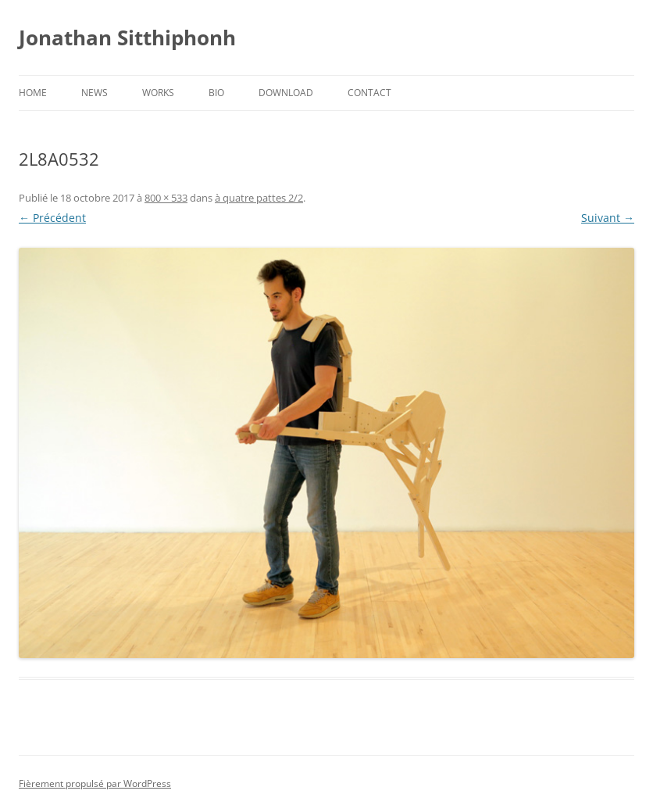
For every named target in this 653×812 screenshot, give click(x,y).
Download (286, 93)
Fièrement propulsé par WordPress (95, 783)
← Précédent (52, 218)
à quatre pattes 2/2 (259, 198)
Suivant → (608, 218)
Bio (216, 93)
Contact (369, 93)
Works (158, 93)
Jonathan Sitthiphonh (127, 38)
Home (33, 93)
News (95, 93)
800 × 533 (166, 198)
